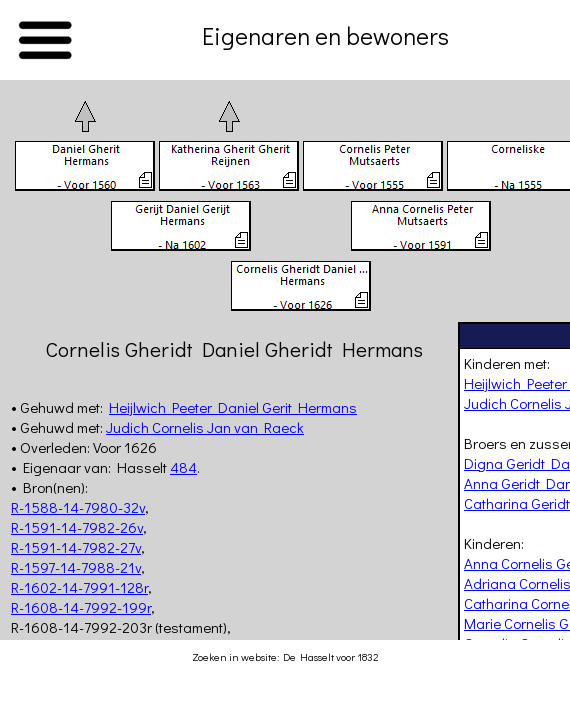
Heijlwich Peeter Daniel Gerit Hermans (233, 407)
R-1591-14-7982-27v (76, 547)
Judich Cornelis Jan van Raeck (205, 427)
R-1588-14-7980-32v (78, 507)
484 (183, 467)
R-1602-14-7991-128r (79, 587)
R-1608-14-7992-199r (81, 607)
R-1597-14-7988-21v (76, 567)
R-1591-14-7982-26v (77, 527)
